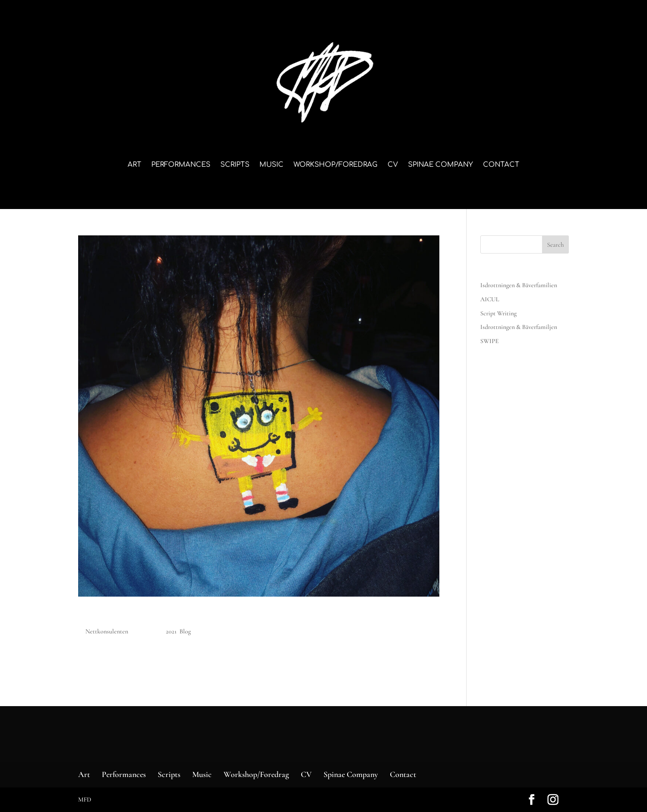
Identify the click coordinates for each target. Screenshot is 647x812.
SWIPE (490, 341)
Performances (181, 165)
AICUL (490, 299)
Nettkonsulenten (107, 631)
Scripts (235, 165)
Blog (185, 631)
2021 (171, 631)
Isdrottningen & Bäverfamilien (519, 285)
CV (393, 165)
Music (271, 165)
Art (134, 165)
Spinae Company (440, 165)
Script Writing (498, 313)
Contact (501, 165)
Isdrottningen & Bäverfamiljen (519, 327)
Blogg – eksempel (127, 616)
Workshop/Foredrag (336, 165)
